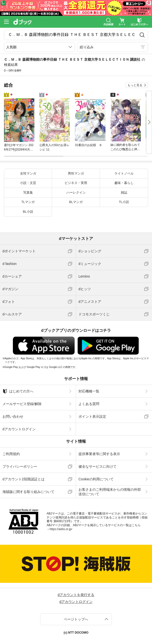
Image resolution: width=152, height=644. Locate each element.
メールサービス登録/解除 (22, 404)
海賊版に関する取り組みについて (28, 492)
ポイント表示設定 (92, 416)
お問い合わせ (13, 416)
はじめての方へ (18, 391)
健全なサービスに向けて (98, 466)
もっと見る (135, 85)
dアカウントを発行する (76, 595)
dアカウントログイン (19, 429)
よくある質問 (89, 404)
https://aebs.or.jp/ (61, 529)
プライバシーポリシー (20, 466)
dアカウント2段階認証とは (24, 479)
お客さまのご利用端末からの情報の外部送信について (110, 492)
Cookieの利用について (96, 479)
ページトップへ (76, 619)
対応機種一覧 (89, 391)
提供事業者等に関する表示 (99, 454)
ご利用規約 (11, 454)
